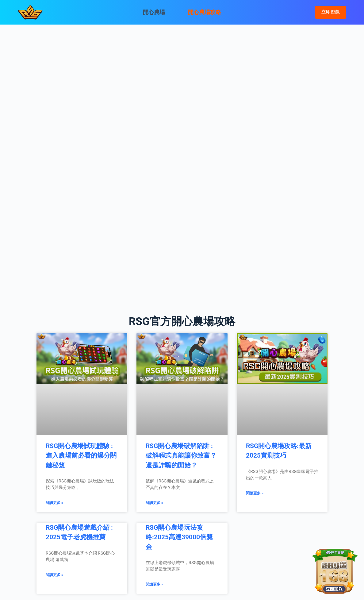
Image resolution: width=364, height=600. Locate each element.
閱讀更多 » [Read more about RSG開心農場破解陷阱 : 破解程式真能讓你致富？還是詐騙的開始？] (154, 503)
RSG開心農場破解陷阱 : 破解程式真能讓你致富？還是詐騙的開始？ (181, 456)
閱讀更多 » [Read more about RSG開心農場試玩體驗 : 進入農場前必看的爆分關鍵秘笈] (54, 503)
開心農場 (154, 12)
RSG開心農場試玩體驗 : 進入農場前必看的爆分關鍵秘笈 (81, 456)
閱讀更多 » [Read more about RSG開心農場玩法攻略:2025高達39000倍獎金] (154, 584)
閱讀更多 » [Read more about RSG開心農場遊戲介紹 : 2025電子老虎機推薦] (54, 575)
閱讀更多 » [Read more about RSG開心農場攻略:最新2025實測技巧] (255, 493)
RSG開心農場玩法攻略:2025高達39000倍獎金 (179, 537)
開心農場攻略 (205, 12)
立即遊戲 (331, 12)
